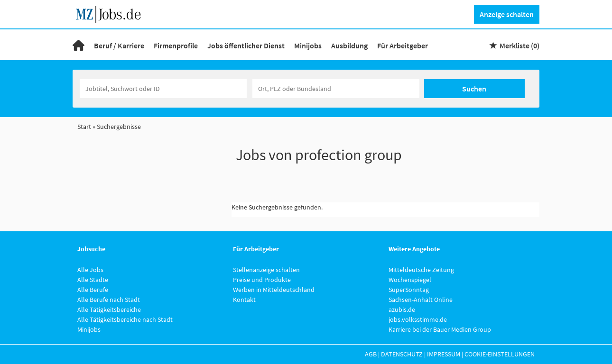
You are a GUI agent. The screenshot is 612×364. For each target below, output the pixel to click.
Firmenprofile (176, 45)
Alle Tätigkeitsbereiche (109, 309)
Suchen (474, 89)
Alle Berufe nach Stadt (109, 300)
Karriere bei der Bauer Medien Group (440, 329)
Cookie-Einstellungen (500, 354)
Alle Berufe (93, 290)
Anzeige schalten (507, 14)
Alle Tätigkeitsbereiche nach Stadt (125, 319)
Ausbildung (349, 45)
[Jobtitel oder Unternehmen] (163, 89)
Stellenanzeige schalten (266, 270)
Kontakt (244, 300)
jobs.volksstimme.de (418, 319)
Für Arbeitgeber (403, 45)
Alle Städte (93, 280)
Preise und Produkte (262, 280)
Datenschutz (402, 354)
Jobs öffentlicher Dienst (246, 45)
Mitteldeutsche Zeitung (421, 270)
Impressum (444, 354)
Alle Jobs (90, 270)
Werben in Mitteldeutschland (274, 290)
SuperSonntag (409, 290)
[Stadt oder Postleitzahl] (336, 89)
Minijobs (308, 45)
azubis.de (402, 309)
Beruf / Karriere (119, 45)
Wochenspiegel (410, 280)
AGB (371, 354)
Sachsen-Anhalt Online (421, 300)
